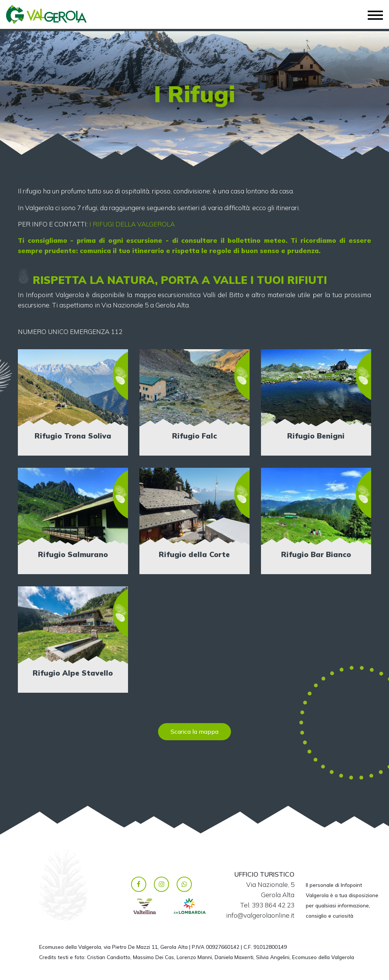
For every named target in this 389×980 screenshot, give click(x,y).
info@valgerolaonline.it (260, 915)
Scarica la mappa (194, 731)
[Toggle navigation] (375, 15)
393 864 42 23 (273, 905)
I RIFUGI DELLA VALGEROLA (132, 224)
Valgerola (40, 14)
